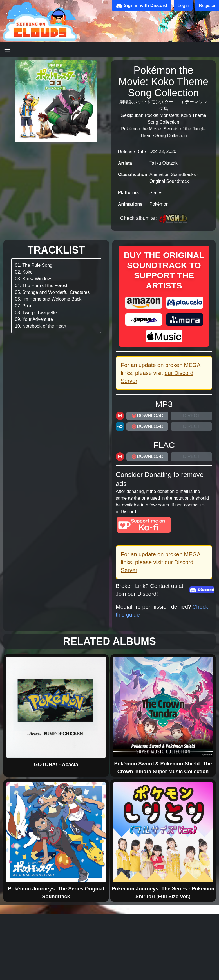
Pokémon (159, 204)
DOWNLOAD (147, 416)
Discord (128, 512)
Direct (191, 416)
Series (156, 193)
